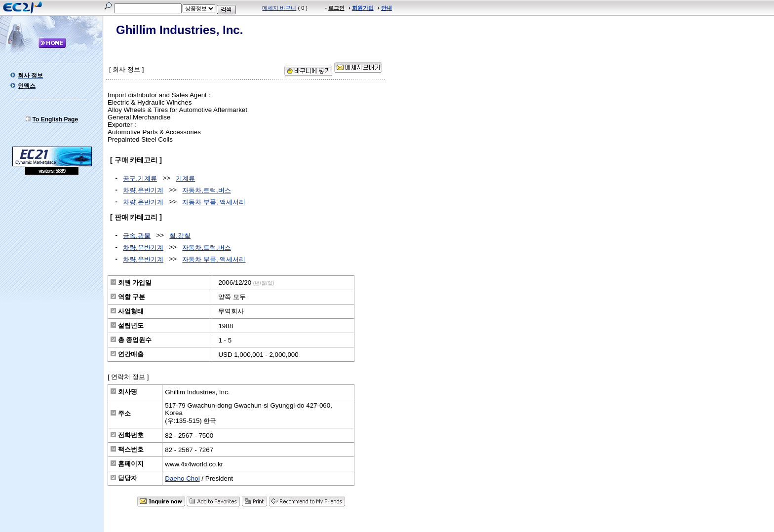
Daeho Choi (182, 478)
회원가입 (363, 8)
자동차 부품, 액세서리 (214, 202)
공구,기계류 (140, 178)
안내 (387, 8)
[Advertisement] (52, 247)
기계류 (185, 178)
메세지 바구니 (279, 8)
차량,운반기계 (143, 190)
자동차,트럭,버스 (206, 190)
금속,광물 (137, 236)
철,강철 (180, 236)
